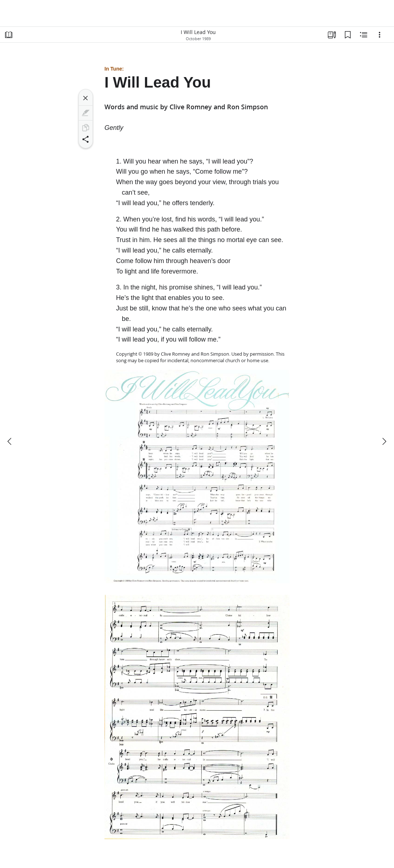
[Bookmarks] (348, 35)
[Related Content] (364, 35)
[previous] (10, 441)
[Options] (380, 35)
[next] (384, 441)
